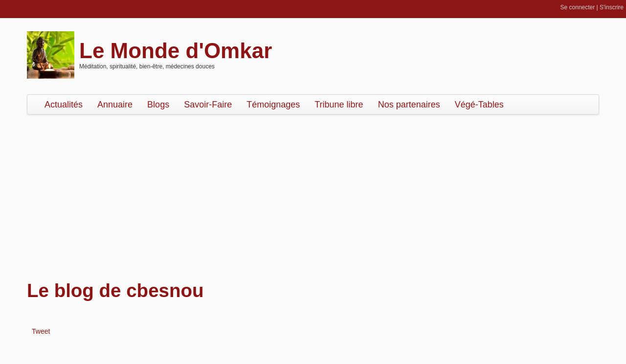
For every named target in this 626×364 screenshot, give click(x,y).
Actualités (64, 105)
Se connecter (578, 7)
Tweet (41, 331)
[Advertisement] (313, 193)
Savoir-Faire (208, 105)
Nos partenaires (409, 105)
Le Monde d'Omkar (176, 51)
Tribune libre (339, 105)
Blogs (158, 105)
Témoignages (273, 105)
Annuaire (115, 105)
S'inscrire (612, 7)
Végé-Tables (479, 105)
